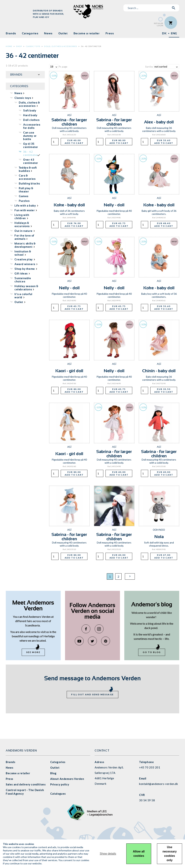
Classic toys (33, 46)
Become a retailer (87, 33)
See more (33, 652)
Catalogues (58, 794)
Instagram (99, 629)
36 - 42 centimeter (91, 46)
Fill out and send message (92, 694)
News (48, 33)
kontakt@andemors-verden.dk (159, 784)
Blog (53, 773)
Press (110, 33)
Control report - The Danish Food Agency (25, 792)
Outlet (63, 33)
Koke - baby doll (69, 205)
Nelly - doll (114, 205)
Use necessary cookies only (170, 854)
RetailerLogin (159, 24)
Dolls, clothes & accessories (61, 46)
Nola (159, 537)
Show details (108, 854)
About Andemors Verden (67, 779)
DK (164, 33)
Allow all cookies (139, 854)
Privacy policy (60, 784)
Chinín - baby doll (159, 371)
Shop (19, 46)
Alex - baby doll (159, 122)
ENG (174, 33)
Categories (30, 33)
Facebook (86, 629)
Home (9, 46)
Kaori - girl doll (69, 371)
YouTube (79, 641)
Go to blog (152, 652)
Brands (11, 33)
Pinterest (106, 641)
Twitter (92, 641)
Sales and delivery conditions (26, 784)
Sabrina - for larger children (69, 122)
